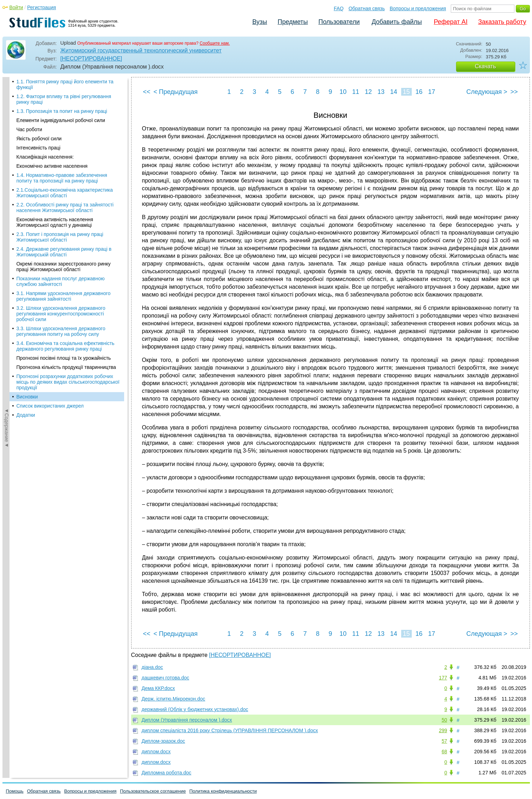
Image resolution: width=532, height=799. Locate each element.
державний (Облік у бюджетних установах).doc (195, 709)
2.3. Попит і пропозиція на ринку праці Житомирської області (60, 141)
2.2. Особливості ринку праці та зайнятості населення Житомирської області (65, 111)
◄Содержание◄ (7, 200)
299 (443, 730)
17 (431, 92)
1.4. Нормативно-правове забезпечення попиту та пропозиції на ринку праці (62, 82)
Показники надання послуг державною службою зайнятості (61, 185)
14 (393, 92)
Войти (16, 7)
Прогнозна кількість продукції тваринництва (66, 271)
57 (444, 741)
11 (355, 92)
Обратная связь (367, 8)
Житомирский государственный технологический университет (141, 50)
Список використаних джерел (50, 309)
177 (443, 678)
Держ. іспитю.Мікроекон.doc (174, 699)
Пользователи (339, 22)
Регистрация (41, 7)
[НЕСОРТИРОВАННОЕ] (91, 59)
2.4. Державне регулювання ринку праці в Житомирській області (64, 155)
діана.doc (152, 667)
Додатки (26, 319)
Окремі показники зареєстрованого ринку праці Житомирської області (64, 170)
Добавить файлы (397, 22)
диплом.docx (156, 752)
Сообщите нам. (215, 43)
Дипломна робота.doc (167, 773)
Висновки (27, 300)
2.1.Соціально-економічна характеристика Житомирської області (65, 96)
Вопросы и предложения (418, 8)
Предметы (293, 22)
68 (444, 752)
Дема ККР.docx (158, 688)
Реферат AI (451, 22)
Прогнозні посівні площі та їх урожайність (64, 262)
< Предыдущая (176, 92)
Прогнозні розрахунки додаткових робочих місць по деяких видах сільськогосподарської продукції (68, 286)
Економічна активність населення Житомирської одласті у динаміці (55, 126)
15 (406, 92)
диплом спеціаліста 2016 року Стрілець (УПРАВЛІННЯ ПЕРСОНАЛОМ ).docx (230, 730)
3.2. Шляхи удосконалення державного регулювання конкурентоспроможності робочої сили (61, 217)
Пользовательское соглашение (153, 791)
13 (381, 92)
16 (419, 92)
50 (444, 720)
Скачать (486, 66)
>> (514, 92)
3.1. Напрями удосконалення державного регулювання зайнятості (64, 200)
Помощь (15, 791)
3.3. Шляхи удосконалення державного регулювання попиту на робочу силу (61, 235)
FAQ (339, 8)
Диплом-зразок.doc (164, 741)
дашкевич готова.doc (166, 678)
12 (368, 92)
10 (343, 92)
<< (147, 92)
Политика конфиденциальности (223, 791)
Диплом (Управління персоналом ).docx (187, 720)
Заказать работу (502, 22)
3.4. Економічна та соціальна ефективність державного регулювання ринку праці (66, 250)
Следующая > (487, 92)
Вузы (260, 22)
